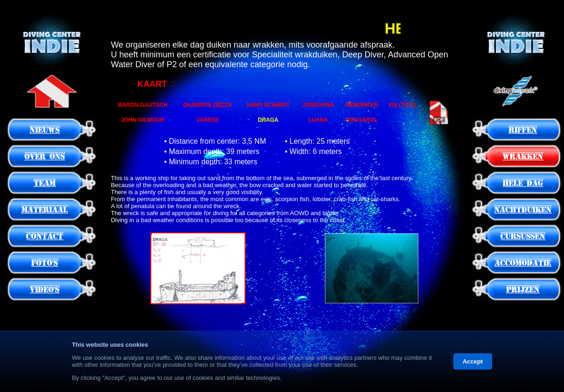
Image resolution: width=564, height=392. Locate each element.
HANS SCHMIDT (268, 105)
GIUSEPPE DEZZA (208, 105)
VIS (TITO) (402, 105)
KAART (152, 84)
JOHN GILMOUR (143, 120)
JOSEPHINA (318, 105)
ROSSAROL (362, 120)
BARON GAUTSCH (143, 105)
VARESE (207, 120)
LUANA (318, 120)
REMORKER (362, 105)
